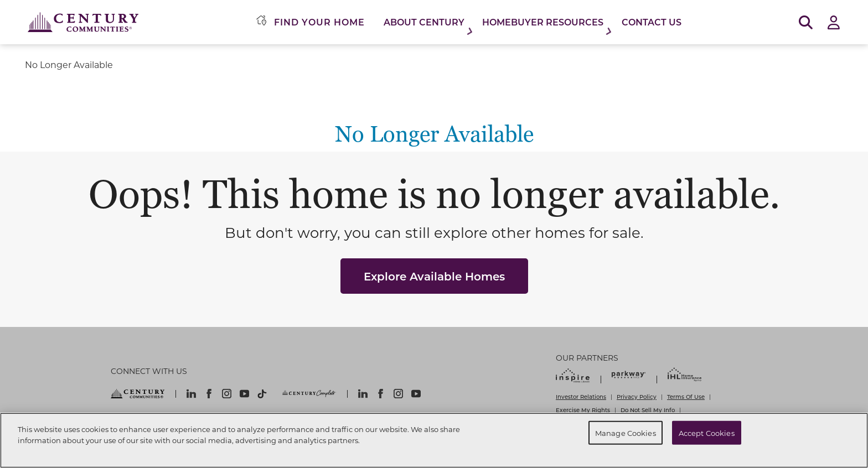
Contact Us (652, 22)
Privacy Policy (637, 397)
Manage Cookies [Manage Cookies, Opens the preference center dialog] (626, 432)
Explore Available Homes (434, 276)
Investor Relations (581, 397)
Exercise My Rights (583, 410)
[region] (434, 440)
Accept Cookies (707, 432)
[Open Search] (806, 22)
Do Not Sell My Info (648, 410)
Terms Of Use (686, 397)
